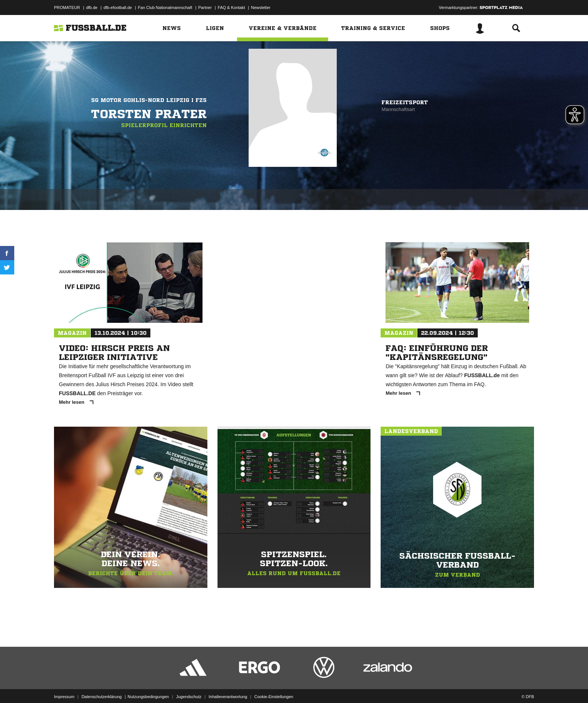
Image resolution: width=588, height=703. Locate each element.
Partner (205, 7)
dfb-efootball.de (118, 7)
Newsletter (261, 7)
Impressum (64, 685)
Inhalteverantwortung (228, 685)
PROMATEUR (67, 7)
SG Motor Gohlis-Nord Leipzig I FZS (149, 100)
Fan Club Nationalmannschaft (165, 7)
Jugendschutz (189, 685)
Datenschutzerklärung (101, 685)
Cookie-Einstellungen (274, 685)
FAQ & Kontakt (232, 7)
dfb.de (92, 7)
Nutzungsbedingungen (148, 685)
